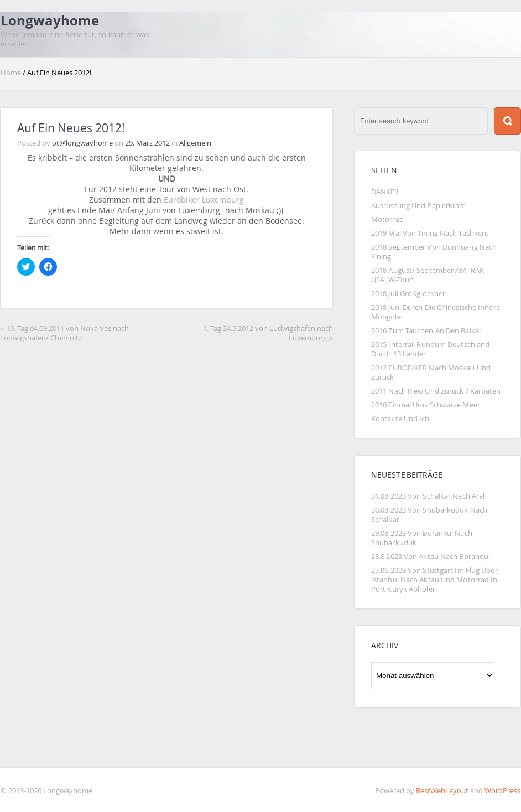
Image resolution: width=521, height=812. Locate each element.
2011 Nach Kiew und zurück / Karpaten (436, 391)
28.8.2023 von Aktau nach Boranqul (431, 557)
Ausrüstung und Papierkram (418, 206)
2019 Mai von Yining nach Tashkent (430, 233)
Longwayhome (50, 20)
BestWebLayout (442, 791)
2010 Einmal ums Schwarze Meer (426, 405)
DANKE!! (385, 192)
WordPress (502, 791)
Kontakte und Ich (400, 419)
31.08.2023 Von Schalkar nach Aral (428, 496)
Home (12, 73)
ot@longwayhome (82, 143)
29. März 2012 (147, 143)
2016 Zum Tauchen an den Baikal (426, 331)
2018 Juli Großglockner (408, 294)
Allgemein (195, 143)
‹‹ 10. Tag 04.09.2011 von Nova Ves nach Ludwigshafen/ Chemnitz (64, 333)
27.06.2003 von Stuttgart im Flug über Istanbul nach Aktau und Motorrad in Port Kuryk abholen (435, 580)
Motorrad (387, 219)
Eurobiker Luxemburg (204, 200)
